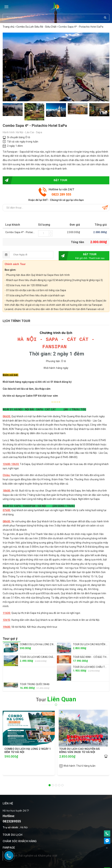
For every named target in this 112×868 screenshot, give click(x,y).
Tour (56, 692)
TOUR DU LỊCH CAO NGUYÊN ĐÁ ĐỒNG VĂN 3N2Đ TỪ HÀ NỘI (80, 743)
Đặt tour (35, 180)
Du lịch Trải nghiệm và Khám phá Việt (33, 848)
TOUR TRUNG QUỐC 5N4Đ (35, 677)
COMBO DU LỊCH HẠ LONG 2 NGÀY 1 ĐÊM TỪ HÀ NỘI (49, 637)
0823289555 (12, 814)
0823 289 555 (61, 194)
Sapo (100, 864)
